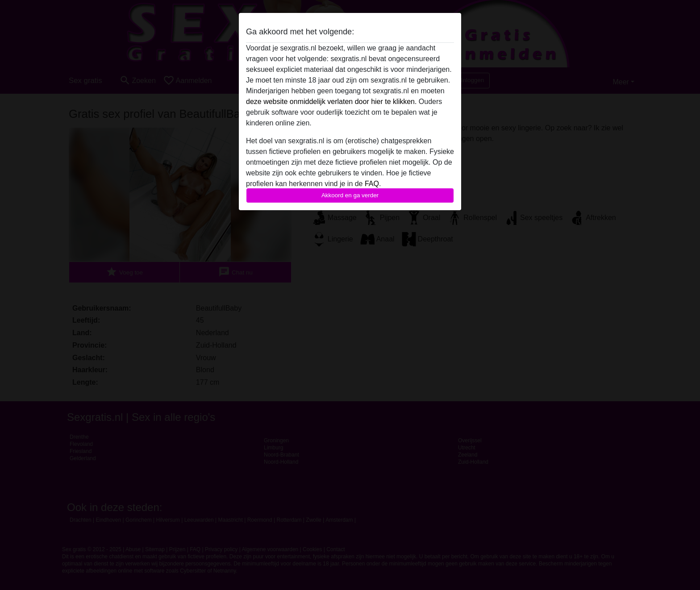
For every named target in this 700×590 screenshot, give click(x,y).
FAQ (372, 184)
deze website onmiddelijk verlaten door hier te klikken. (331, 102)
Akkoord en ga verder (350, 195)
